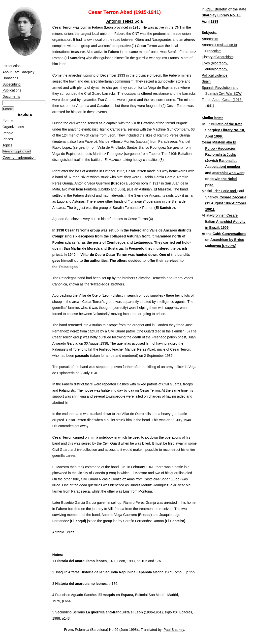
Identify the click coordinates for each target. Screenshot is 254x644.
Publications (12, 90)
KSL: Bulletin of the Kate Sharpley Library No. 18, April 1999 (224, 15)
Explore (25, 115)
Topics (7, 145)
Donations (10, 78)
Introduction (12, 66)
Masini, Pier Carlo (215, 191)
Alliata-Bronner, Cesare (220, 215)
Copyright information (19, 157)
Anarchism (210, 39)
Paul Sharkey (174, 630)
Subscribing (12, 84)
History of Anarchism (218, 57)
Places (8, 139)
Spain (206, 81)
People (8, 133)
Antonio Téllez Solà (125, 21)
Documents (11, 96)
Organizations (13, 127)
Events (8, 121)
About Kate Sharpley (18, 72)
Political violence (215, 75)
